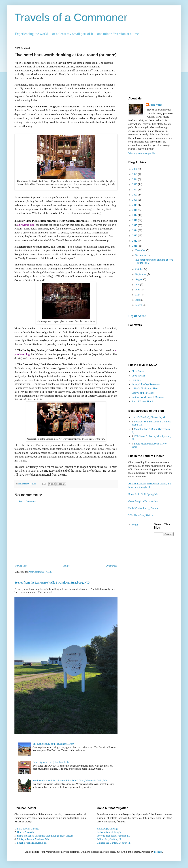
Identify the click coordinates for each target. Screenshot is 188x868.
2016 (135, 220)
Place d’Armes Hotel (142, 402)
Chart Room (138, 371)
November (141, 255)
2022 (135, 190)
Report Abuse (137, 316)
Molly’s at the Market (143, 393)
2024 (135, 179)
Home (67, 566)
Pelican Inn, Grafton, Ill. (109, 839)
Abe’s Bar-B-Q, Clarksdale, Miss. (151, 417)
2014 (135, 230)
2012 (135, 241)
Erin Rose (137, 380)
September (141, 274)
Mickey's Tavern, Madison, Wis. (33, 839)
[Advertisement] (66, 534)
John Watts (156, 105)
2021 (135, 195)
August (139, 279)
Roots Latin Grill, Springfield (143, 494)
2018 (135, 210)
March (139, 305)
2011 (135, 246)
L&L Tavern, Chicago (28, 829)
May (138, 295)
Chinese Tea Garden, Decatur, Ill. (114, 843)
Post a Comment (27, 502)
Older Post (111, 566)
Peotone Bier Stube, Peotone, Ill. (113, 836)
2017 (135, 215)
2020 (135, 200)
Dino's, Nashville (26, 832)
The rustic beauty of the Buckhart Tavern (53, 744)
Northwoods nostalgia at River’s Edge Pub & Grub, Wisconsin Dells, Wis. (70, 781)
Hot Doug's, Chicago (107, 829)
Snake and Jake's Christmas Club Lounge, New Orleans (45, 836)
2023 (135, 184)
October (140, 269)
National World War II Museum (148, 397)
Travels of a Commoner (71, 17)
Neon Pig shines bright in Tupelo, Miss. (53, 762)
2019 (135, 205)
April (138, 300)
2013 (135, 236)
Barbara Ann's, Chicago (109, 832)
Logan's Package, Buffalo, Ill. (32, 843)
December (141, 250)
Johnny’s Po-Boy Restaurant (146, 384)
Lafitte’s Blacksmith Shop (145, 389)
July (138, 285)
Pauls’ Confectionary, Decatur (144, 508)
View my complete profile (142, 153)
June (138, 290)
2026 (135, 169)
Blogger (158, 852)
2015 (135, 225)
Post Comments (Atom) (40, 572)
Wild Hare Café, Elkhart (141, 515)
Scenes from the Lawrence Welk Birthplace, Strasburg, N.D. (52, 583)
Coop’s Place (138, 376)
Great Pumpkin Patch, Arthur (143, 501)
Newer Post (21, 566)
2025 (135, 174)
